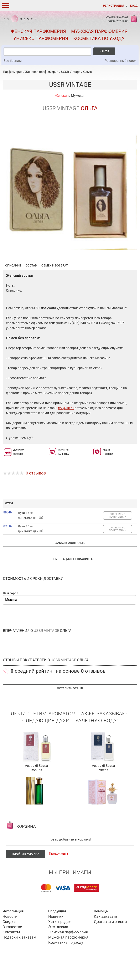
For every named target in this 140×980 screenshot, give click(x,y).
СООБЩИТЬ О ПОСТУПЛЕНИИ (118, 536)
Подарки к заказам (19, 958)
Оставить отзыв (70, 709)
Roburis (36, 790)
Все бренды (13, 61)
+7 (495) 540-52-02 (117, 17)
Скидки (9, 942)
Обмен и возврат (55, 286)
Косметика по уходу (99, 38)
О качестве (12, 947)
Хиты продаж (60, 942)
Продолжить (59, 874)
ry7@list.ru (66, 428)
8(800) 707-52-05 (118, 21)
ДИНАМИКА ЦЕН (30, 538)
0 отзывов (36, 493)
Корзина (133, 21)
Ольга (87, 72)
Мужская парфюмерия (99, 31)
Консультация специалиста (70, 579)
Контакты (11, 952)
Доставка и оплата (110, 942)
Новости (10, 937)
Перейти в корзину (25, 874)
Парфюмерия (13, 72)
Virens (104, 790)
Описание (13, 286)
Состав (31, 286)
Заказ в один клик (70, 563)
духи (9, 524)
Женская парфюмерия (38, 31)
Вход (133, 6)
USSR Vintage (71, 72)
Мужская (78, 96)
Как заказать (106, 937)
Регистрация (114, 6)
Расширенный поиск (121, 61)
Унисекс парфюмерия (41, 38)
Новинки (56, 937)
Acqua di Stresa (37, 786)
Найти (104, 51)
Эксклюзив (58, 947)
